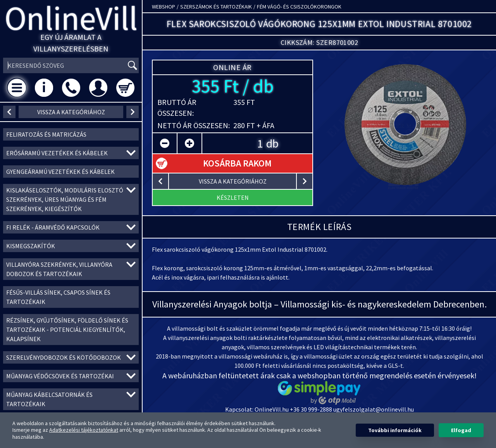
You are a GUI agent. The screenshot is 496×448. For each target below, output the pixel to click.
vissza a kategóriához (71, 112)
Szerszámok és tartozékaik (216, 7)
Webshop (164, 7)
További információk (395, 430)
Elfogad (461, 430)
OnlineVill (71, 18)
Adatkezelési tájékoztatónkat (84, 430)
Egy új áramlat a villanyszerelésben (71, 43)
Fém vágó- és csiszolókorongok (299, 7)
